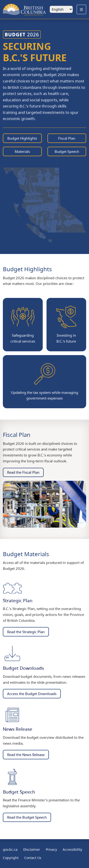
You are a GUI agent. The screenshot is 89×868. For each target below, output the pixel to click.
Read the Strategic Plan (26, 632)
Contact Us (33, 858)
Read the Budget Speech (27, 817)
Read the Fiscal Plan (23, 472)
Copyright (11, 858)
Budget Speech (67, 151)
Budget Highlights (22, 138)
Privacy (51, 849)
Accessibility (72, 849)
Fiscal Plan (67, 138)
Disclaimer (32, 849)
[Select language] (61, 9)
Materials (22, 151)
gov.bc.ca (10, 849)
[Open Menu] (81, 9)
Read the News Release (26, 755)
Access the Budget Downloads (32, 694)
